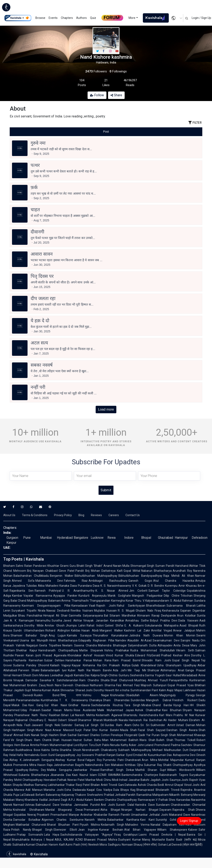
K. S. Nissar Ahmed (112, 591)
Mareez (19, 790)
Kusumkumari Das (160, 755)
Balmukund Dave (48, 805)
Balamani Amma (59, 601)
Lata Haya (52, 835)
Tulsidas (31, 586)
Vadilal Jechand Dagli (53, 800)
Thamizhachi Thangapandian (91, 601)
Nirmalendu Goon (36, 755)
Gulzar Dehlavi (54, 660)
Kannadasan (80, 606)
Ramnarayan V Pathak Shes (157, 800)
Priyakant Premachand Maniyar (58, 815)
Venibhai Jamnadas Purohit (80, 805)
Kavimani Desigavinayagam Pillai (46, 606)
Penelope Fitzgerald (124, 735)
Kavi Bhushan (172, 710)
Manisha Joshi (54, 790)
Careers (114, 515)
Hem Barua (22, 745)
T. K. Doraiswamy (74, 700)
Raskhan (55, 715)
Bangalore (81, 538)
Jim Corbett (138, 591)
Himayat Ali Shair (55, 616)
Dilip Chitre (172, 596)
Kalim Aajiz (166, 690)
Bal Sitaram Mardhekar (120, 616)
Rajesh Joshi (106, 606)
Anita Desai (181, 645)
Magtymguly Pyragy (177, 695)
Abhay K (15, 760)
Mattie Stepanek (91, 650)
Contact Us (133, 515)
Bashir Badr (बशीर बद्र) (182, 840)
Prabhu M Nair (184, 715)
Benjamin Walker (62, 576)
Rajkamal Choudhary (29, 720)
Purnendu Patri (113, 760)
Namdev (121, 640)
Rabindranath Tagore (174, 775)
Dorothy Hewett (104, 690)
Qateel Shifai (114, 625)
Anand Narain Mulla (117, 566)
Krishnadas (117, 695)
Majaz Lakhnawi (185, 690)
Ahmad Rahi (22, 735)
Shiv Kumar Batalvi (105, 730)
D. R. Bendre (156, 586)
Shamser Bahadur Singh (29, 635)
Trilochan (187, 596)
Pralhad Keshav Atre (176, 655)
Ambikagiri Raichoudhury (108, 581)
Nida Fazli (23, 725)
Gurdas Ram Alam (118, 725)
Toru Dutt (95, 745)
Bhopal (146, 538)
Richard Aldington (58, 630)
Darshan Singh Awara (182, 730)
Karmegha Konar (122, 601)
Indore (129, 538)
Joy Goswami (85, 755)
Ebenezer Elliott (65, 830)
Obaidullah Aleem (142, 695)
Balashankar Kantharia (123, 820)
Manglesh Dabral (159, 700)
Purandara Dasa (89, 586)
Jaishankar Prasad (86, 770)
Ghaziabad (166, 538)
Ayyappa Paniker (65, 596)
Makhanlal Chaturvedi (31, 825)
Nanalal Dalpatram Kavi (167, 825)
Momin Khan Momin (180, 635)
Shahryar (153, 670)
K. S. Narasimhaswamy (116, 586)
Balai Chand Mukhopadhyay (29, 601)
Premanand (92, 810)
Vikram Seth (185, 650)
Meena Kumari (42, 690)
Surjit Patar (83, 730)
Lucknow (97, 538)
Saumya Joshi (179, 780)
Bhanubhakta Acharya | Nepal (33, 840)
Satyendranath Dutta (142, 645)
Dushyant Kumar (130, 840)
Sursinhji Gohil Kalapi (171, 820)
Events (53, 18)
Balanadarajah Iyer (54, 670)
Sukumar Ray (153, 765)
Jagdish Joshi (159, 780)
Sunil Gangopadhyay (62, 755)
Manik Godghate (119, 596)
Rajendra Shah (184, 810)
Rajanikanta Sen (22, 591)
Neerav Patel (76, 780)
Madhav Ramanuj (35, 785)
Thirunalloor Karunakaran (110, 635)
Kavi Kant (147, 820)
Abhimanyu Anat (172, 670)
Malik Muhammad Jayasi (116, 710)
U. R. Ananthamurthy (78, 591)
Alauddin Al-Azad (140, 640)
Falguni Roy (94, 760)
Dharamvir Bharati (90, 720)
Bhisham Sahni (13, 566)
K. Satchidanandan (65, 680)
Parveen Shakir (29, 670)
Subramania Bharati (181, 606)
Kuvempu (171, 586)
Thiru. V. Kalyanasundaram (152, 601)
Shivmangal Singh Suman (148, 566)
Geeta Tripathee (50, 645)
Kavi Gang (36, 705)
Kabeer (193, 830)
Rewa (111, 538)
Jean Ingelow (88, 830)
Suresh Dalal (125, 805)
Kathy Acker (129, 745)
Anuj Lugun (57, 635)
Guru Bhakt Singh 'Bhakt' (86, 566)
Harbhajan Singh (23, 730)
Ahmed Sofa (23, 581)
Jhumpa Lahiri (76, 625)
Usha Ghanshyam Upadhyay (177, 665)
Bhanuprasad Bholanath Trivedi (158, 790)
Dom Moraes (41, 675)
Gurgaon (12, 538)
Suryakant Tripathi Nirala (28, 611)
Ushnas (30, 805)
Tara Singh (132, 705)
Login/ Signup (189, 821)
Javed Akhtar (73, 621)
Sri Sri (145, 725)
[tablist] (106, 132)
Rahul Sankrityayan (131, 606)
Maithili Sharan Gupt (151, 770)
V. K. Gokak (139, 586)
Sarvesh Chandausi (76, 685)
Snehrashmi (95, 795)
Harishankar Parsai (79, 660)
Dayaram (165, 810)
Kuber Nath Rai (79, 670)
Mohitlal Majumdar (171, 760)
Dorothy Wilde (34, 625)
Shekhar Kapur (27, 650)
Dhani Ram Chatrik (38, 740)
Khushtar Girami (58, 566)
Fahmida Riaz (76, 581)
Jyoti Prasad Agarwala (51, 655)
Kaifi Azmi (66, 845)
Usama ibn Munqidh (34, 640)
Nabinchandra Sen (97, 765)
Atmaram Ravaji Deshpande (157, 616)
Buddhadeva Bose (28, 750)
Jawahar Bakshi (139, 780)
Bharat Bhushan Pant (63, 825)
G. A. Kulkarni (134, 625)
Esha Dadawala (75, 790)
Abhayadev (165, 645)
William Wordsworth (181, 770)
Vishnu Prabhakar (117, 650)
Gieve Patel (67, 571)
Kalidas (76, 630)
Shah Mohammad (181, 735)
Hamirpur (181, 538)
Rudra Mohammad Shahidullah (153, 650)
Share (116, 95)
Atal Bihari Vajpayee (140, 830)
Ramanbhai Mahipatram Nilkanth (158, 795)
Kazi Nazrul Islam (85, 775)
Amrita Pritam (39, 745)
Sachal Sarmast (78, 735)
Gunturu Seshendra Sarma (136, 675)
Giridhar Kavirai (79, 705)
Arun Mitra (149, 760)
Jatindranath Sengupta (39, 760)
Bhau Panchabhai (30, 616)
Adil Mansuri (34, 790)
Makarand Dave (179, 815)
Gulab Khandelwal (144, 665)
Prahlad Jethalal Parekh (120, 795)
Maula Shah (128, 730)
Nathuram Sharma (102, 685)
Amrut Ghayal (174, 785)
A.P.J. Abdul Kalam (81, 800)
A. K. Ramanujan (22, 621)
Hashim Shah (58, 735)
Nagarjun (32, 645)
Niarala (123, 720)
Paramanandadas (28, 700)
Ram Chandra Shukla (94, 680)
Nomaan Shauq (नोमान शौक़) (139, 845)
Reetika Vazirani (82, 611)
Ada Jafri (120, 670)
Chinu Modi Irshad (115, 780)
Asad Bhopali (189, 625)
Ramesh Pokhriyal (48, 591)
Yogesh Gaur (163, 675)
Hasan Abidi (90, 630)
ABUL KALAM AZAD (69, 840)
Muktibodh (111, 720)
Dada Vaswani (188, 621)
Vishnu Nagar (96, 695)
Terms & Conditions (35, 515)
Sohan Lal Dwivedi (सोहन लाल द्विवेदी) (180, 845)
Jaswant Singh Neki (46, 725)
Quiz (93, 18)
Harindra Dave (145, 805)
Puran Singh (160, 735)
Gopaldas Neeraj (25, 815)
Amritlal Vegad (162, 630)
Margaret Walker (111, 630)
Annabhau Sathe (137, 621)
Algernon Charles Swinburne (63, 820)
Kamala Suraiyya (79, 635)
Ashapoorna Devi (184, 755)
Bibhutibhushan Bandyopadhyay (140, 576)
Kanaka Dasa (68, 586)
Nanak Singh (39, 735)
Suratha (57, 621)
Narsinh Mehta (95, 820)
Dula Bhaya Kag (124, 790)
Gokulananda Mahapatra (162, 625)
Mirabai (146, 705)
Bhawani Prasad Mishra (101, 840)
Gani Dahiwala (128, 785)
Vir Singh (17, 740)
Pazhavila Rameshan (28, 660)
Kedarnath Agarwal (109, 715)
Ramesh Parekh (119, 815)
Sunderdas (138, 700)
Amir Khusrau (188, 586)
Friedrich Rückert (185, 700)
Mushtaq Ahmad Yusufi (151, 680)
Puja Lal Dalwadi (24, 795)
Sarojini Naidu (190, 640)
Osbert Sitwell (67, 720)
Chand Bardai (162, 705)
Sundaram (163, 805)
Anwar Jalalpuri (184, 630)
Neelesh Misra (98, 845)
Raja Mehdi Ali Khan (179, 576)
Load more (106, 409)
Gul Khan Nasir (56, 705)
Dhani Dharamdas (116, 700)
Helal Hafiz (16, 755)
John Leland (145, 745)
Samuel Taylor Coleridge (167, 591)
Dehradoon (200, 538)
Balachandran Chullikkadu (31, 576)
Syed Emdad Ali (136, 755)
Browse (40, 18)
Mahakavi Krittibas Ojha (127, 765)
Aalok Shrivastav (63, 690)
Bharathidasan (156, 606)
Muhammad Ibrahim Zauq (28, 685)
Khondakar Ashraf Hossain (86, 655)
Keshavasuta (171, 611)
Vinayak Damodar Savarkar (32, 680)
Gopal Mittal (132, 571)
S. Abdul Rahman (182, 601)
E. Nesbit (51, 720)
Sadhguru (114, 845)
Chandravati (133, 760)
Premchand (162, 745)
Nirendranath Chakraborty (100, 750)
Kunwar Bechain (111, 830)
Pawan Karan (24, 655)
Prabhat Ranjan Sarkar (110, 755)
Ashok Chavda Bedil (151, 785)
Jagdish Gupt (22, 690)
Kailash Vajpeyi (61, 665)
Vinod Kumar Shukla (120, 655)
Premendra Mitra (25, 765)
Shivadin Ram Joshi (156, 660)
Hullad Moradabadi (185, 675)
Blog (81, 515)
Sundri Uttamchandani (29, 630)
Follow (97, 95)
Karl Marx (166, 715)
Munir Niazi (43, 730)
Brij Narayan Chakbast (42, 571)
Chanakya (96, 700)
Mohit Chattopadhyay (28, 780)
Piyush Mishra (90, 825)
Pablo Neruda (111, 745)
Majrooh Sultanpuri (154, 685)
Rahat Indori (95, 625)
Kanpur (11, 543)
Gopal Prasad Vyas (181, 685)
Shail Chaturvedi (122, 680)
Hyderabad (65, 538)
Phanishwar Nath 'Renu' (31, 715)
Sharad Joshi (84, 690)
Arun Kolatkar (186, 616)
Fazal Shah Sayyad (152, 730)
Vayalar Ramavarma (38, 596)
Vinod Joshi (192, 785)
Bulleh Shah (165, 740)
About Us (9, 515)
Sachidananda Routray (107, 705)
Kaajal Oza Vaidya (99, 790)
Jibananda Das (60, 775)
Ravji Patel (83, 785)
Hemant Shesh (22, 675)
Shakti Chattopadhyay (178, 765)
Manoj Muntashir (154, 840)
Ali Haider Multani (176, 720)
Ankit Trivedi (109, 785)
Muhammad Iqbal (61, 745)
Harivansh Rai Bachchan (146, 720)
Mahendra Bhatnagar (112, 645)
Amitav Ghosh (55, 625)
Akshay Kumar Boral (70, 760)
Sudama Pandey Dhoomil (31, 665)
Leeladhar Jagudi (62, 675)
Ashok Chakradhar (148, 710)
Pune (27, 538)
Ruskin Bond (47, 695)
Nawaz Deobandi (58, 611)
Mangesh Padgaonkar (147, 596)
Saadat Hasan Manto (57, 710)
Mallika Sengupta (59, 770)
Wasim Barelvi (102, 670)
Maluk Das (19, 705)
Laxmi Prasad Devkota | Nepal (162, 835)
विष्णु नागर (71, 695)
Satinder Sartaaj (73, 725)
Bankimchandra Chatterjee (140, 775)
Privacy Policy (63, 515)
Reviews (96, 515)
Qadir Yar (145, 735)
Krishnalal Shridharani (29, 810)
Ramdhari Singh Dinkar (117, 770)
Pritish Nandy (21, 830)
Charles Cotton (100, 735)
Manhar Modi (94, 780)
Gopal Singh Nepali (186, 660)
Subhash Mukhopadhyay (135, 750)
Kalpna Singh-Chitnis (104, 675)
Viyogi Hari (181, 705)
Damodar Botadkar (27, 820)
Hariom (53, 845)
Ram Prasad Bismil (126, 660)
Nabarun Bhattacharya (156, 571)
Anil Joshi (108, 805)
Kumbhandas (49, 700)
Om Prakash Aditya (116, 665)
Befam (40, 795)
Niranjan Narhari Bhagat (140, 810)
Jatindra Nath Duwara (146, 635)
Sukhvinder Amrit (163, 725)
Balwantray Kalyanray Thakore (66, 795)
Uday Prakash (30, 710)
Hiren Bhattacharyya (63, 640)
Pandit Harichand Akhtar (182, 566)
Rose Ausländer (85, 710)
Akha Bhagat (110, 810)
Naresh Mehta (85, 715)
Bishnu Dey (38, 770)
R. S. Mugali (126, 611)
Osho (136, 725)
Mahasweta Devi (49, 581)
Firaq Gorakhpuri (126, 835)
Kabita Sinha (50, 750)
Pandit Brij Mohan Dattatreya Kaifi (99, 571)
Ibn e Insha (122, 690)
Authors (81, 18)
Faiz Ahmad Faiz (128, 685)
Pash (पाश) (80, 845)
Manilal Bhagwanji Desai (64, 810)
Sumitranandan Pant (144, 690)
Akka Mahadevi (48, 586)
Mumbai (46, 538)
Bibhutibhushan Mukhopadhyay (96, 576)
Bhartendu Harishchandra (141, 715)
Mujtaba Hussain (105, 611)
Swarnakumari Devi (166, 640)
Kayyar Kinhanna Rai (87, 665)
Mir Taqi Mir (137, 670)
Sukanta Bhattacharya (34, 775)
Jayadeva (19, 586)
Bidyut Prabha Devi (164, 621)
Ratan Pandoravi (35, 566)
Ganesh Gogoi (140, 581)
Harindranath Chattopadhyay (58, 650)
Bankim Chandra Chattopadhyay (115, 800)
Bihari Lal (68, 715)
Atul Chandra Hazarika (174, 581)
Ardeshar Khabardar (94, 815)
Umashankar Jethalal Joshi (149, 815)
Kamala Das (82, 675)
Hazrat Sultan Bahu (87, 740)
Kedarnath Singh (113, 825)
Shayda (18, 785)
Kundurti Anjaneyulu (93, 596)
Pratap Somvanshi (30, 835)
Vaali (92, 606)
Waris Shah (147, 740)
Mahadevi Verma (137, 825)
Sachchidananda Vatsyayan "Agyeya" (87, 835)
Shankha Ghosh (70, 750)
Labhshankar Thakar (61, 785)
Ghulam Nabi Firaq (148, 611)
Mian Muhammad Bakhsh (120, 740)
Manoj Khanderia (27, 800)
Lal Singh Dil (94, 725)
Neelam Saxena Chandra (80, 645)
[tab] (42, 132)
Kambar (17, 596)
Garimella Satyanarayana (86, 616)
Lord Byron (81, 745)
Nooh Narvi (54, 685)
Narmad (19, 805)
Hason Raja (45, 765)
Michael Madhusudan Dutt (170, 750)
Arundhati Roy (182, 571)
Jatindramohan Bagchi (69, 765)
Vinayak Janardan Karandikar (104, 621)
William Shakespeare (172, 830)
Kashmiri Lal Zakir (137, 630)
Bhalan (95, 785)
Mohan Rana (102, 660)
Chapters (67, 18)
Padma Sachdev (182, 745)
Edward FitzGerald (148, 655)
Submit (106, 490)
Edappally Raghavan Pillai (96, 640)
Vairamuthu (43, 621)
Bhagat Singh (43, 830)
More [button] (132, 18)
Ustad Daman (186, 725)
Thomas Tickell (185, 740)
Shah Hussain (62, 740)
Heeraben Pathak (55, 780)
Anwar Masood (63, 730)
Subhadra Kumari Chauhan (30, 845)
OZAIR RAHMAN (109, 775)
